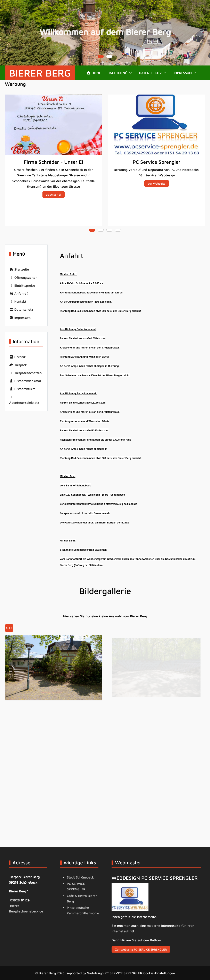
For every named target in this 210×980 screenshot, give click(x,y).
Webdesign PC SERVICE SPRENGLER (115, 973)
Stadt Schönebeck (80, 877)
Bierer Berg (40, 73)
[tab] (101, 56)
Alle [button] (9, 628)
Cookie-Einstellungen (159, 973)
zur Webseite (157, 183)
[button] (120, 73)
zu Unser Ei (54, 195)
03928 (15, 900)
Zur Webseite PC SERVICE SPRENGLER (141, 949)
